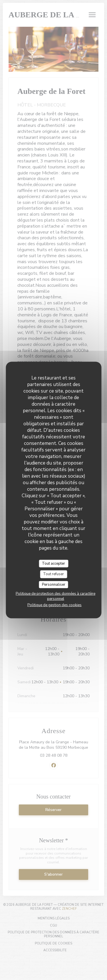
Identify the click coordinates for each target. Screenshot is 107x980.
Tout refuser (53, 574)
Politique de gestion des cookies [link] (54, 605)
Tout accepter (53, 563)
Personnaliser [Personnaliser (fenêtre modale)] (54, 584)
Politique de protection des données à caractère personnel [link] (55, 596)
